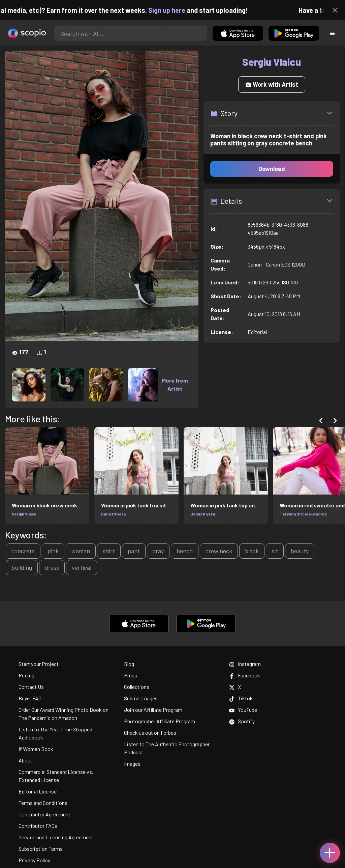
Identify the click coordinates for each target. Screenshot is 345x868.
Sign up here (172, 10)
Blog (129, 664)
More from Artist (175, 384)
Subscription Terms (41, 849)
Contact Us (31, 687)
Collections (137, 687)
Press (131, 675)
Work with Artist (272, 84)
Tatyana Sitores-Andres (303, 514)
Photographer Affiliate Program (160, 721)
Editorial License (38, 791)
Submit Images (141, 698)
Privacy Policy (34, 860)
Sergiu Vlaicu (24, 514)
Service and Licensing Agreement (56, 837)
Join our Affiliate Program (153, 710)
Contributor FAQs (38, 826)
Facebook (245, 675)
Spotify (242, 721)
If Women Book (36, 749)
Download (272, 169)
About (25, 760)
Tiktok (241, 698)
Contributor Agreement (44, 814)
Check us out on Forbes (150, 733)
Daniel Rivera (113, 514)
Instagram (245, 664)
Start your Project (39, 664)
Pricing (26, 675)
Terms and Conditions (43, 803)
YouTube (243, 710)
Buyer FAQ (30, 698)
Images (132, 764)
